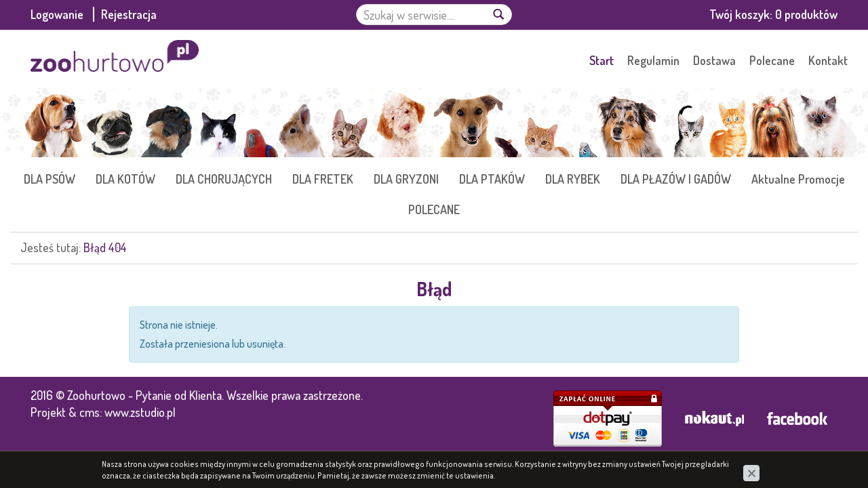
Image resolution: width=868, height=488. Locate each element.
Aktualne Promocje (798, 179)
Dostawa (714, 60)
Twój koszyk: (773, 14)
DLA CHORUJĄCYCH (224, 179)
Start (601, 60)
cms (90, 412)
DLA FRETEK (323, 179)
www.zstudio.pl (140, 412)
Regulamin (653, 60)
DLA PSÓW (50, 179)
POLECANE (434, 209)
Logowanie (58, 14)
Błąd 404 (105, 247)
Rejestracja (129, 14)
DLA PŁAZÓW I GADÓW (676, 179)
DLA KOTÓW (125, 179)
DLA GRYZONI (406, 179)
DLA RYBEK (573, 179)
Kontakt (828, 60)
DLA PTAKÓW (492, 179)
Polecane (772, 60)
